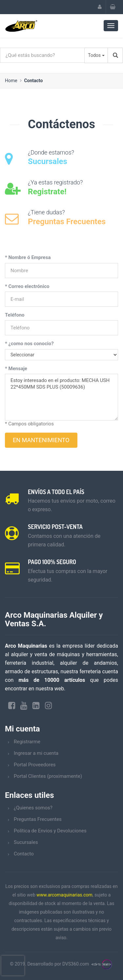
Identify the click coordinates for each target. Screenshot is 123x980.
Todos (94, 55)
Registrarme (27, 742)
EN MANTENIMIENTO (41, 440)
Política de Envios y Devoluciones (50, 831)
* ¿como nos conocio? (29, 344)
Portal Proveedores (35, 765)
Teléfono (15, 315)
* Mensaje (16, 369)
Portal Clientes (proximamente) (48, 776)
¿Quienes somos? (33, 808)
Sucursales (26, 842)
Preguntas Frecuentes (38, 819)
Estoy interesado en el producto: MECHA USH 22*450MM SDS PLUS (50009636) (61, 397)
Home (11, 81)
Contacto (33, 81)
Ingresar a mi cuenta (36, 753)
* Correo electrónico (27, 286)
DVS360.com (76, 964)
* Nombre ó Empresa (28, 257)
